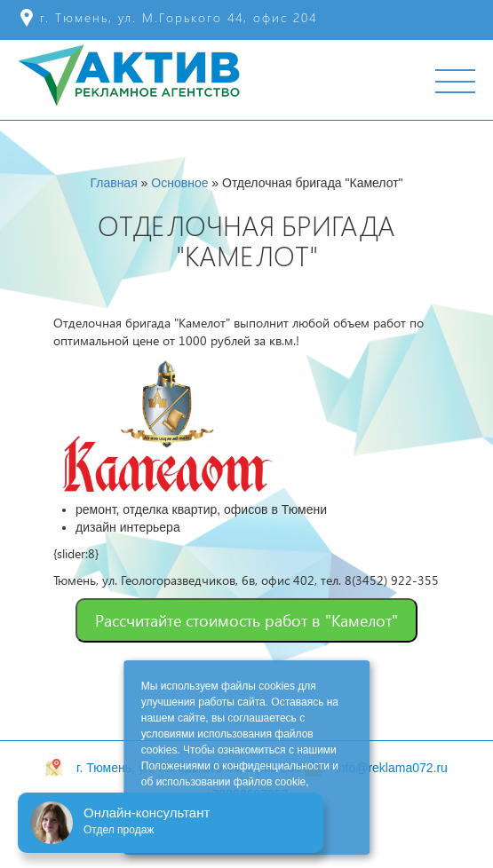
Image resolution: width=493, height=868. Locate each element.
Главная (113, 183)
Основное (179, 183)
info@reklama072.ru (392, 768)
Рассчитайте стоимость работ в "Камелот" (246, 620)
